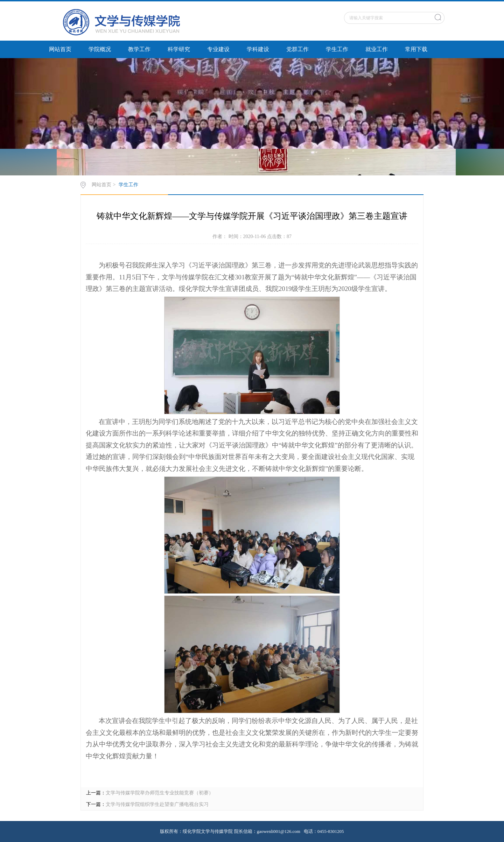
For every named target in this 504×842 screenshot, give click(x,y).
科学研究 (179, 49)
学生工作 (337, 49)
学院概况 (100, 49)
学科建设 (258, 49)
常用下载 (416, 49)
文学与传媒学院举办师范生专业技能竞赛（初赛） (160, 793)
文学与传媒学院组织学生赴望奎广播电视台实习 (157, 804)
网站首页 (60, 49)
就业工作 (377, 49)
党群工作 (297, 49)
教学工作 (139, 49)
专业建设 (218, 49)
